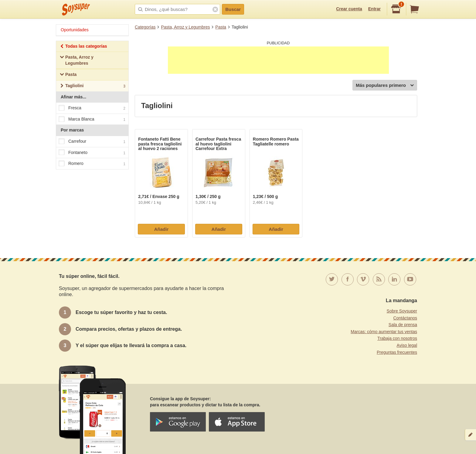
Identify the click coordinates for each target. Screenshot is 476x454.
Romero (92, 164)
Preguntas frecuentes (397, 352)
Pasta (221, 27)
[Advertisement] (278, 60)
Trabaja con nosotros (397, 338)
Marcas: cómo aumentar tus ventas (384, 332)
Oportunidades (75, 30)
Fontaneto (92, 153)
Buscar (233, 9)
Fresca (92, 108)
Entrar (374, 9)
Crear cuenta (349, 9)
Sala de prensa (403, 325)
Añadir (161, 229)
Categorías (145, 27)
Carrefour (92, 142)
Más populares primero (385, 85)
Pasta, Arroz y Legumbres (185, 27)
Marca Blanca (92, 119)
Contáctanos (405, 318)
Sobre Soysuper (402, 311)
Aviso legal (407, 345)
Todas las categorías (83, 47)
